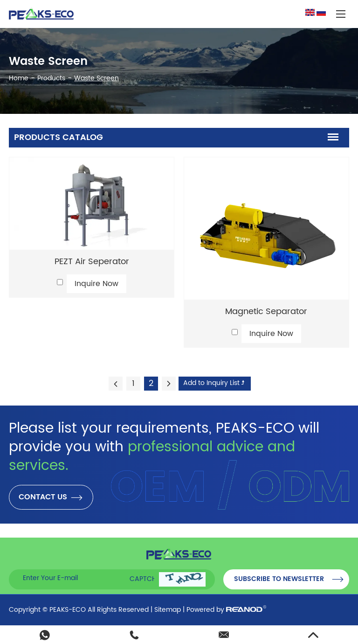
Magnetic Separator (266, 311)
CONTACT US (51, 497)
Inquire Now (96, 284)
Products (51, 78)
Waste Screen (96, 78)
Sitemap (168, 610)
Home (19, 78)
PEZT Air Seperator (92, 262)
